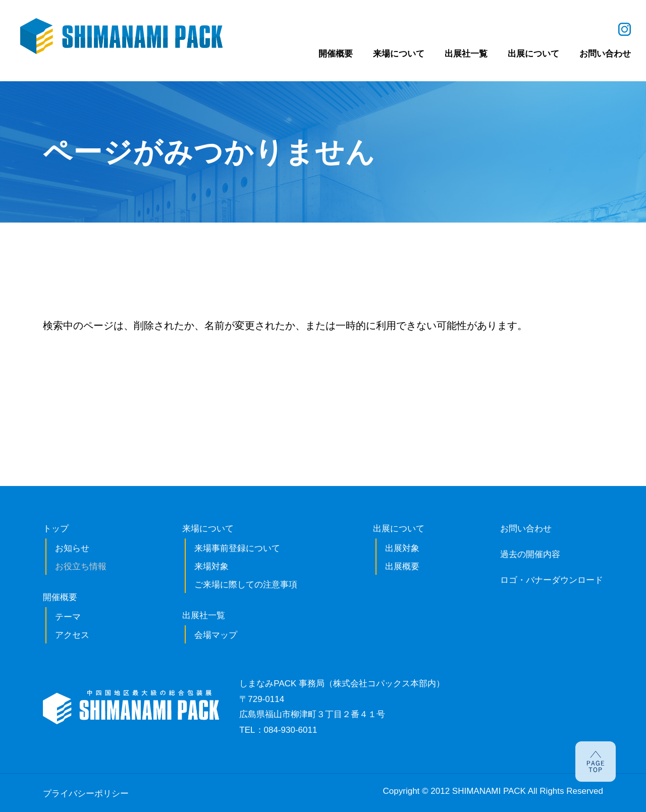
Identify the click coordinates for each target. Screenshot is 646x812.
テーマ (68, 617)
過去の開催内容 (530, 554)
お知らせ (72, 548)
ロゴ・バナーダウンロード (552, 580)
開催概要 (60, 597)
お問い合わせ (526, 529)
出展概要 (402, 566)
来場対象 (211, 566)
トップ (56, 529)
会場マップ (216, 635)
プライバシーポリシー (86, 794)
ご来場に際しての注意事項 (246, 585)
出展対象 (402, 548)
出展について (399, 529)
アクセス (72, 635)
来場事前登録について (237, 548)
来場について (208, 529)
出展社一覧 (204, 615)
